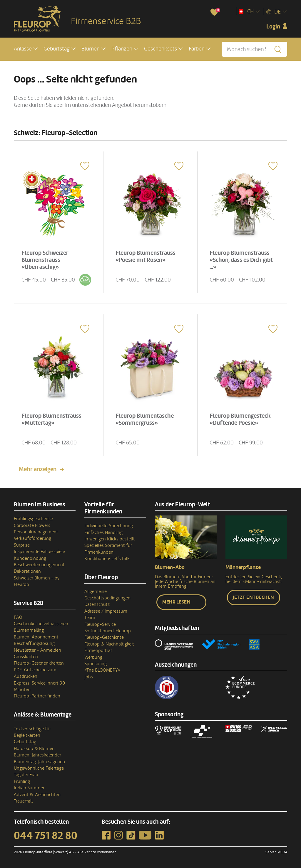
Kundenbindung (30, 558)
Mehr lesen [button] (176, 602)
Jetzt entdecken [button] (254, 597)
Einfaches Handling (103, 532)
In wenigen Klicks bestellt (110, 539)
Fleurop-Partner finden (37, 696)
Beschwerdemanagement (39, 565)
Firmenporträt (98, 650)
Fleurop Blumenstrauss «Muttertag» (51, 419)
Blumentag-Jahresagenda (39, 762)
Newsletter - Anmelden (37, 650)
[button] (26, 49)
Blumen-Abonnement (36, 637)
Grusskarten (26, 657)
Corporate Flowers (32, 525)
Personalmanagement (36, 532)
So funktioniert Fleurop (108, 631)
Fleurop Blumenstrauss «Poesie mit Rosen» (146, 257)
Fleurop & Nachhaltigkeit (109, 644)
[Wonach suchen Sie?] (254, 49)
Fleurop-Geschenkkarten (39, 663)
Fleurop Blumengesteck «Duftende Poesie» (240, 419)
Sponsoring (96, 664)
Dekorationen (27, 571)
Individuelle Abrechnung (109, 526)
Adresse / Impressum (106, 611)
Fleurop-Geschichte (104, 637)
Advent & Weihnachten (37, 795)
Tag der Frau (26, 775)
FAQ (18, 617)
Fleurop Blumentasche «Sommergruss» (145, 419)
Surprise (22, 545)
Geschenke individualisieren (41, 624)
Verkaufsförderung (32, 538)
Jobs (89, 677)
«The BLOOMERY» (102, 670)
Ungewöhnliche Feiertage (39, 768)
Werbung (93, 657)
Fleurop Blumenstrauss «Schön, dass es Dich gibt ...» (241, 260)
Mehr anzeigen (38, 469)
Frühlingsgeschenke (33, 519)
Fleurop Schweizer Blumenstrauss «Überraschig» (45, 260)
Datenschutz (97, 604)
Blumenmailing (29, 630)
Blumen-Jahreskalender (37, 755)
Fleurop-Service (100, 624)
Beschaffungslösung (34, 643)
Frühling (22, 781)
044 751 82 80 (46, 836)
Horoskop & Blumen (34, 749)
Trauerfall (23, 801)
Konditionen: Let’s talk (107, 559)
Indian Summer (29, 788)
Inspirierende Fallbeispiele (39, 552)
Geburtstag (25, 742)
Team (90, 618)
